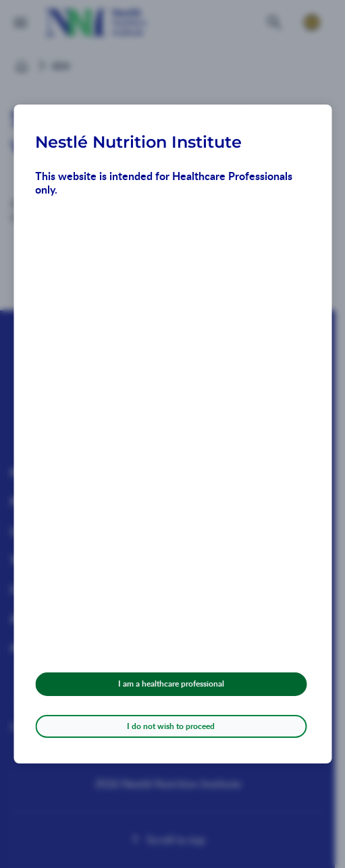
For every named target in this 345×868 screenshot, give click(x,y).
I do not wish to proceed (171, 726)
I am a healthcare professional (171, 684)
